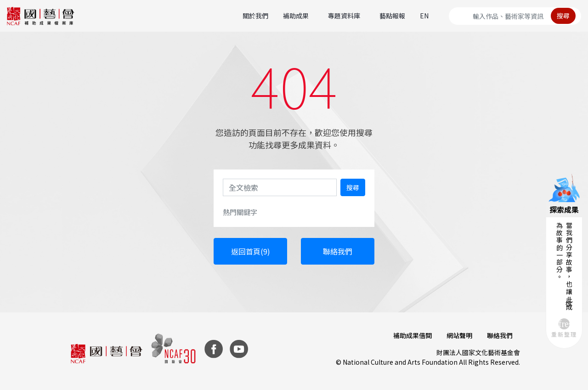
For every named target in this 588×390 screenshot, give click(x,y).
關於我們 (255, 16)
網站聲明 (459, 335)
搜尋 (563, 16)
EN (424, 16)
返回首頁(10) (250, 251)
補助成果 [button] (296, 16)
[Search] (515, 16)
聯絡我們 (338, 251)
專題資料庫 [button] (344, 16)
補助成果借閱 (413, 335)
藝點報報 (392, 16)
